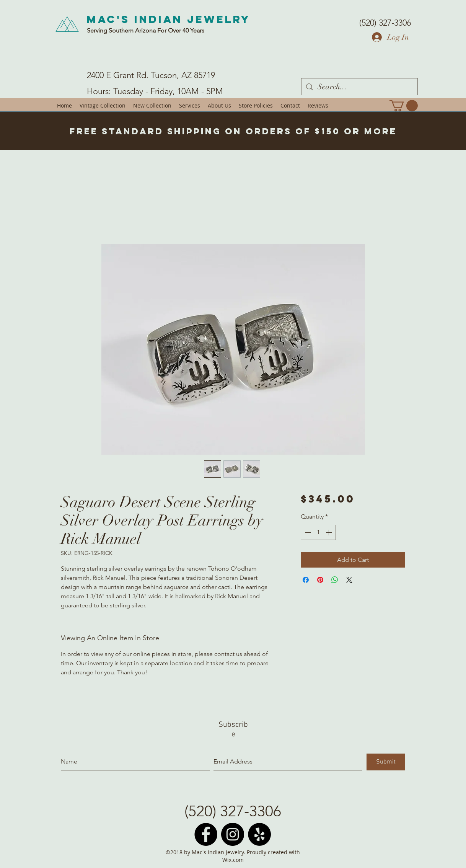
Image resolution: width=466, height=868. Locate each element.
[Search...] (359, 87)
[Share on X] (349, 580)
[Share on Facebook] (306, 580)
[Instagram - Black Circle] (233, 834)
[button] (404, 106)
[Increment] (329, 532)
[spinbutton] (318, 532)
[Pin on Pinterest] (320, 580)
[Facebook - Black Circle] (206, 834)
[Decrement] (307, 532)
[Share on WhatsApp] (335, 580)
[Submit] (386, 762)
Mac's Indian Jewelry (169, 19)
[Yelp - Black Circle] (259, 834)
